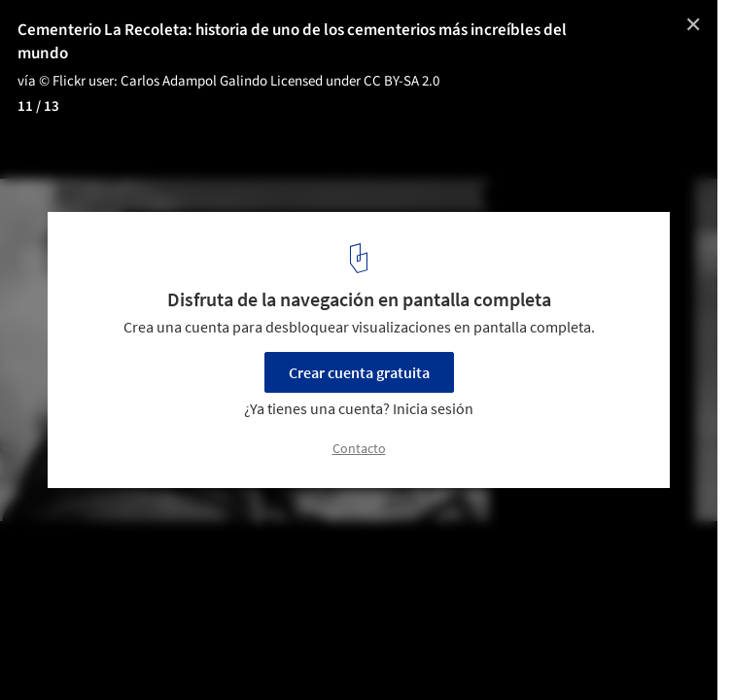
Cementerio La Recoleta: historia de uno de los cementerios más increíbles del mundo (292, 42)
